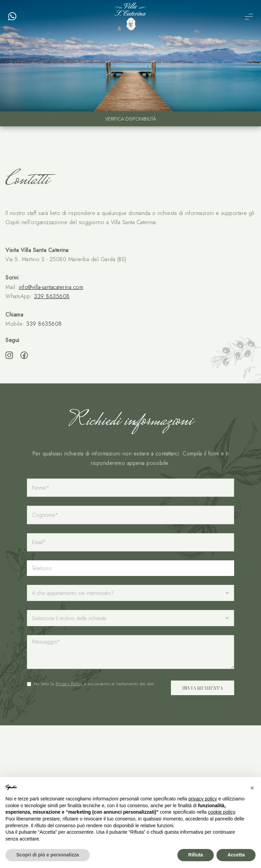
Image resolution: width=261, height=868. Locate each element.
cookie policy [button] (221, 812)
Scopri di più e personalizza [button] (48, 855)
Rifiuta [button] (196, 855)
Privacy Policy (69, 684)
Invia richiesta (203, 688)
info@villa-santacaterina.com (51, 287)
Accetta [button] (236, 855)
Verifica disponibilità (130, 119)
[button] (252, 788)
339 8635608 (52, 296)
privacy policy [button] (203, 799)
